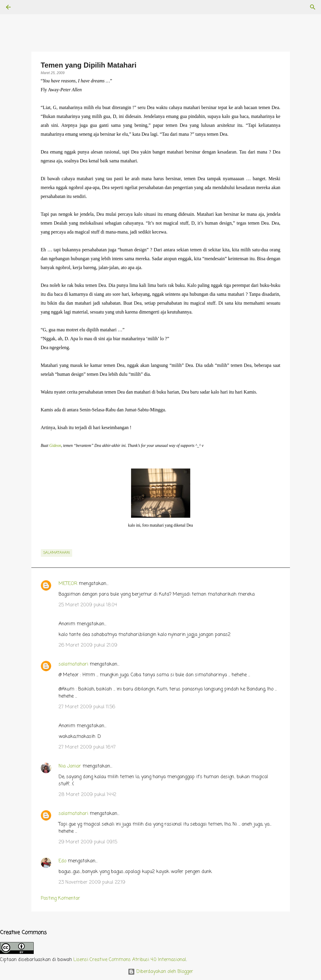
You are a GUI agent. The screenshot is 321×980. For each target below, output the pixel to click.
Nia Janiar (70, 766)
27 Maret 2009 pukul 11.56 (87, 707)
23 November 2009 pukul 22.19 (92, 883)
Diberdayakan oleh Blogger (160, 972)
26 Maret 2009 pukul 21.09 (88, 645)
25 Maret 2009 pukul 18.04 (88, 605)
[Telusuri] (25, 7)
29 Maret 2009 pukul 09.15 (88, 842)
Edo (62, 861)
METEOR (68, 584)
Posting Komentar (61, 899)
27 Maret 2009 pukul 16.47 (87, 747)
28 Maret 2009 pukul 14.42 (87, 795)
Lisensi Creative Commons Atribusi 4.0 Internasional (130, 960)
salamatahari (57, 553)
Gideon (55, 446)
